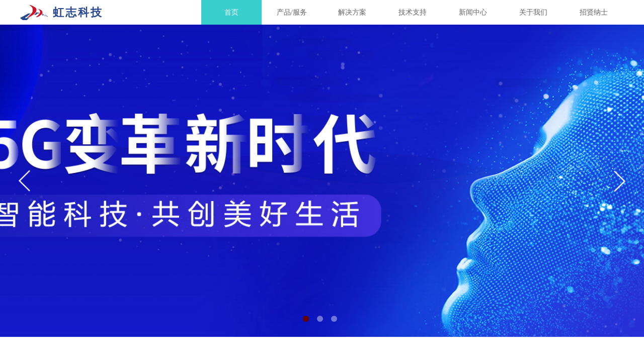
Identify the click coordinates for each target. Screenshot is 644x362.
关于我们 (533, 12)
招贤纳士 (594, 12)
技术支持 (413, 12)
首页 (231, 12)
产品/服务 (292, 12)
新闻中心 (473, 12)
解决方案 (352, 12)
